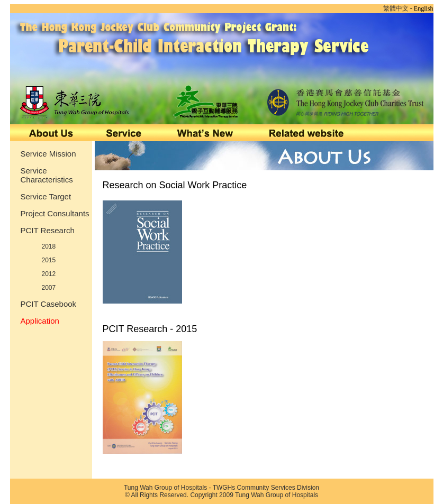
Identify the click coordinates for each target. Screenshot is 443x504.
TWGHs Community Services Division (266, 488)
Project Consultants (55, 213)
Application (40, 321)
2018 (49, 246)
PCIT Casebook (49, 304)
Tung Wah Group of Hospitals (165, 488)
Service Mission (48, 154)
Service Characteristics (47, 175)
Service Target (46, 196)
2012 (49, 274)
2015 (49, 260)
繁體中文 (396, 8)
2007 (49, 288)
